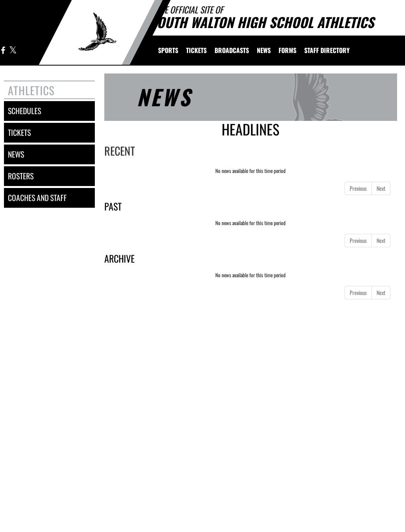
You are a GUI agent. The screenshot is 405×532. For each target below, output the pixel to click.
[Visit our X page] (12, 51)
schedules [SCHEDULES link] (24, 111)
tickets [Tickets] (19, 133)
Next (381, 188)
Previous (358, 188)
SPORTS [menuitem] (168, 50)
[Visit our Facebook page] (3, 51)
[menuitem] (196, 50)
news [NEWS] (16, 154)
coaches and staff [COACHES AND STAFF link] (37, 198)
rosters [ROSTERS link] (21, 176)
